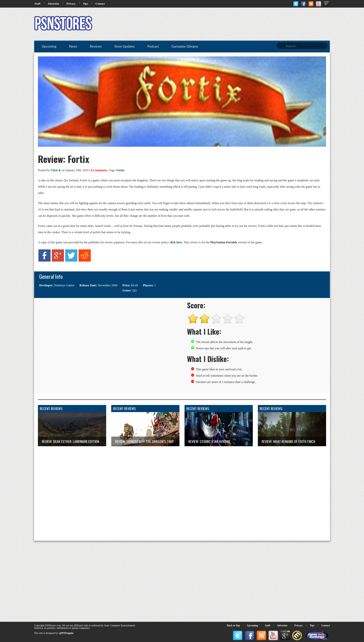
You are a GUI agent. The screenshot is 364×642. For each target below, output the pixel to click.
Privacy (71, 4)
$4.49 (134, 285)
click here (176, 242)
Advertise (53, 4)
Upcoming (253, 625)
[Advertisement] (238, 24)
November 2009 (108, 285)
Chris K (56, 170)
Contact (100, 4)
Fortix (120, 170)
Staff (38, 4)
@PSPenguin (66, 633)
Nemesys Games (64, 285)
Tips (86, 4)
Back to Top (233, 625)
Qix (134, 290)
